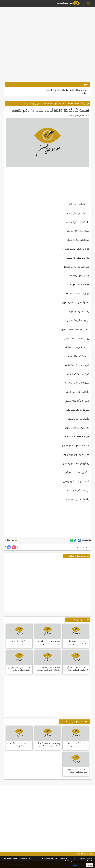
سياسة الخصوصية (79, 865)
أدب (81, 104)
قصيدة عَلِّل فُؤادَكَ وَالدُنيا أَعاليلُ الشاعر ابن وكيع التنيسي (67, 90)
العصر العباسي (72, 104)
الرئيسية (86, 104)
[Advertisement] (47, 25)
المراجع (85, 93)
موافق (89, 865)
